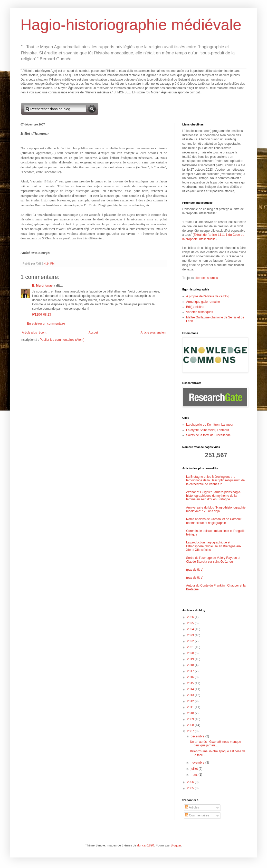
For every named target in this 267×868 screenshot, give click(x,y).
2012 (191, 701)
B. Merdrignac (42, 286)
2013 (191, 695)
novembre (198, 763)
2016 (191, 677)
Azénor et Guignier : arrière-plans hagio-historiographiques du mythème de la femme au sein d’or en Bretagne (214, 496)
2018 (191, 665)
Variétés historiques (200, 312)
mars (195, 775)
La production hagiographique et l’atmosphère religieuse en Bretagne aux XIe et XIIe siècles (214, 546)
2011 (191, 707)
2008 (191, 725)
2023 (191, 635)
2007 (191, 731)
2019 (191, 659)
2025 (191, 623)
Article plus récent (34, 333)
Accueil (94, 333)
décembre (198, 736)
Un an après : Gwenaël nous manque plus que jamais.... (216, 744)
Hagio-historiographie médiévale (131, 25)
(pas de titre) (195, 570)
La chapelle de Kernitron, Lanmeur (210, 425)
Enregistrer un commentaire (46, 324)
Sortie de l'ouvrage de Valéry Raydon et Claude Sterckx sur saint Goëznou (213, 560)
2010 (191, 713)
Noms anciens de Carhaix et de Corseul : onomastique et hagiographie (214, 521)
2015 (191, 683)
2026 (191, 617)
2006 (191, 782)
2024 (191, 629)
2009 (191, 719)
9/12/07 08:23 (41, 315)
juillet (195, 769)
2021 (191, 647)
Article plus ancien (153, 333)
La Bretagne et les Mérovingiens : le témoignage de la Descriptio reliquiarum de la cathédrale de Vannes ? (215, 480)
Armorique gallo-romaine (203, 302)
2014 (191, 689)
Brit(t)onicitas (195, 307)
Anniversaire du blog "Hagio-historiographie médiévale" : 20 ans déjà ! (216, 509)
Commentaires (197, 815)
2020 (191, 653)
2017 (191, 671)
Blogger (176, 845)
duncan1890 (146, 845)
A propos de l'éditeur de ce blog (208, 296)
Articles (192, 807)
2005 (191, 788)
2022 (191, 641)
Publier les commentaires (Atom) (62, 340)
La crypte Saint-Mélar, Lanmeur (208, 430)
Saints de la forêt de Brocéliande (208, 435)
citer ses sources (206, 278)
